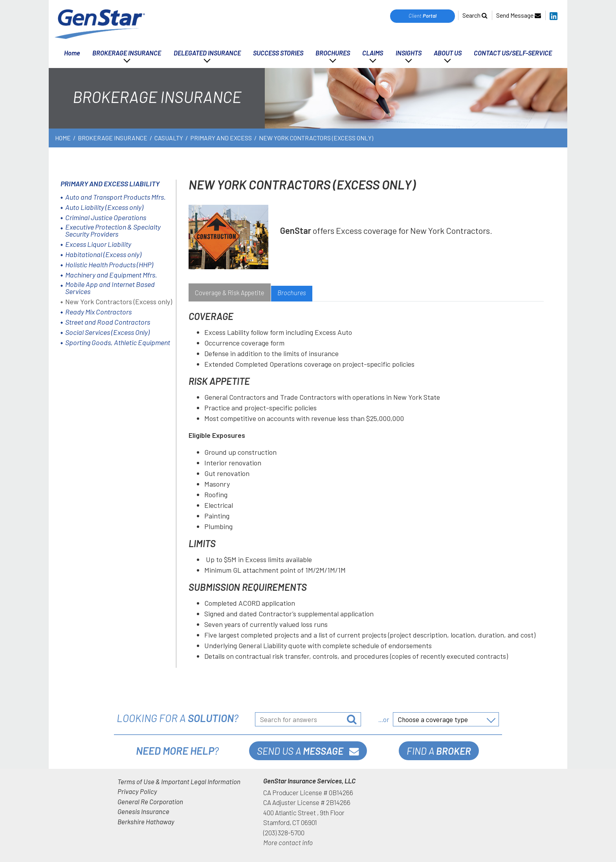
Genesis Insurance (143, 811)
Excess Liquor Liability (98, 244)
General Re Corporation (150, 801)
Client (423, 16)
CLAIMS (373, 53)
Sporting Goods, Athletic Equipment (118, 342)
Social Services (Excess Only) (107, 332)
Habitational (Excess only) (103, 254)
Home (72, 53)
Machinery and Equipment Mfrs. (111, 275)
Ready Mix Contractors (98, 312)
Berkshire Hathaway (146, 822)
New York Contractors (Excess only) (119, 301)
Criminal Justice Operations (106, 217)
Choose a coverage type (433, 719)
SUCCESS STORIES (278, 53)
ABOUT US (448, 53)
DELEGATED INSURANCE (207, 53)
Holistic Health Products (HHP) (109, 265)
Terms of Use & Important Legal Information (179, 781)
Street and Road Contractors (108, 322)
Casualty (169, 138)
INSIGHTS (409, 53)
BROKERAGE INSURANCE (127, 53)
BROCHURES (333, 53)
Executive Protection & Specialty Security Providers (113, 230)
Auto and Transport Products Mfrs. (115, 197)
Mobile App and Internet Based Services (110, 288)
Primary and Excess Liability (110, 184)
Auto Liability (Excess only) (104, 207)
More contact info (288, 842)
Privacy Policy (137, 791)
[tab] (230, 294)
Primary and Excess (221, 138)
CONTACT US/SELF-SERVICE (513, 53)
